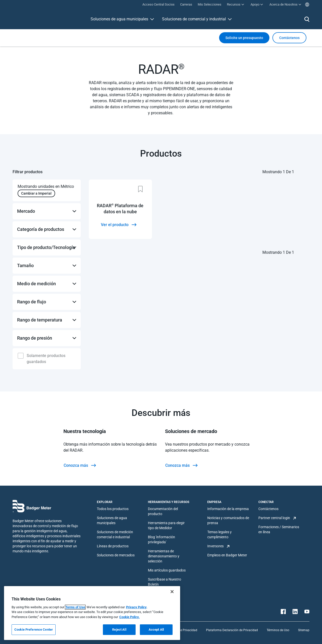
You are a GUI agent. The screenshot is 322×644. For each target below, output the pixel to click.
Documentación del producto (163, 511)
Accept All (156, 630)
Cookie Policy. (129, 617)
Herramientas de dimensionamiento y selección (164, 556)
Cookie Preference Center (34, 630)
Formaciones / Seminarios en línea (279, 529)
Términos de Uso (278, 630)
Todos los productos (113, 509)
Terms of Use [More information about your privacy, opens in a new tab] (75, 607)
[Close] (172, 592)
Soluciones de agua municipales (119, 19)
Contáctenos (268, 509)
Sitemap (304, 630)
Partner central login (274, 518)
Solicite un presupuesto (244, 38)
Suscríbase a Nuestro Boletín (165, 582)
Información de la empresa (228, 509)
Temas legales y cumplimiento (219, 534)
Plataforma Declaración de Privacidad (232, 630)
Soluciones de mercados (116, 555)
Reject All (119, 630)
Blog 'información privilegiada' (162, 540)
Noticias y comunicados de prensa (228, 520)
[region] (92, 613)
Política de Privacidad (182, 630)
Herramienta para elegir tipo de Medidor (166, 525)
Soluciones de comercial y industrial (194, 19)
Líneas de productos (113, 546)
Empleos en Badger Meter (227, 555)
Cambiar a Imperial (36, 193)
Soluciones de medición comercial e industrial (115, 534)
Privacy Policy (136, 607)
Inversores (215, 546)
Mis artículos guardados (167, 570)
